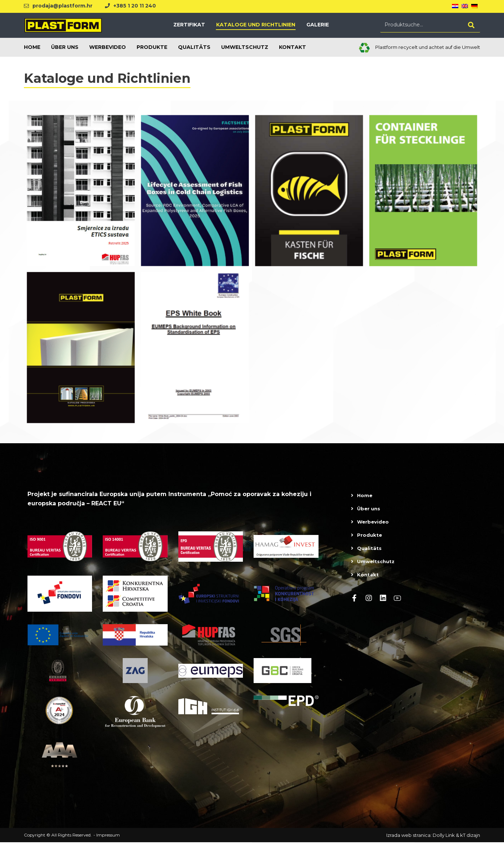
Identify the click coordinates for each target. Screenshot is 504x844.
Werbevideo (373, 523)
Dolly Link (444, 837)
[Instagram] (369, 599)
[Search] (471, 26)
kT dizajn (470, 837)
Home (365, 496)
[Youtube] (397, 599)
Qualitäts (369, 549)
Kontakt (368, 576)
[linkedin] (383, 599)
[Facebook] (355, 599)
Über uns (369, 510)
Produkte (370, 536)
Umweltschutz (376, 562)
